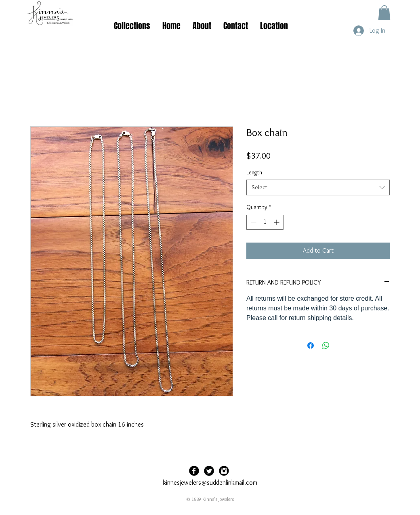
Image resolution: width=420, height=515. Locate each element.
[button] (384, 13)
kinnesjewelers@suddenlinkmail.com (210, 483)
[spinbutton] (265, 222)
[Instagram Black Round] (224, 471)
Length (254, 172)
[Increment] (277, 222)
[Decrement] (253, 222)
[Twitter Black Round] (209, 471)
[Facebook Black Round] (194, 471)
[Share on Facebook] (311, 345)
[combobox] (318, 187)
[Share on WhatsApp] (326, 345)
